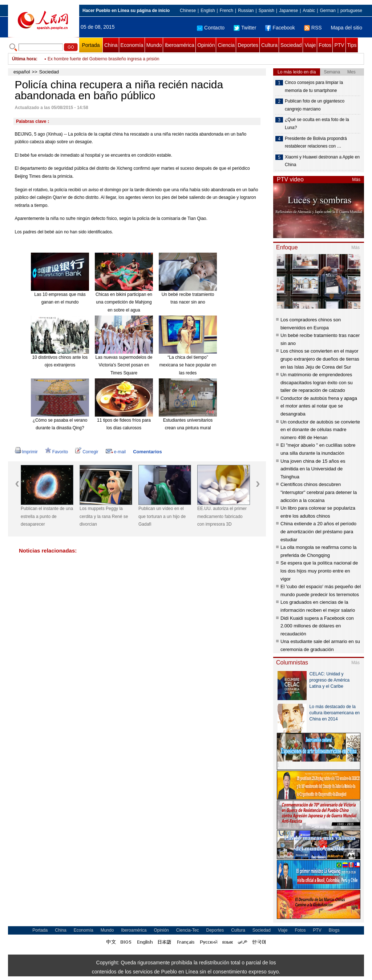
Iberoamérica (179, 45)
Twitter (245, 28)
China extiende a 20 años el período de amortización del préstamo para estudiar (318, 531)
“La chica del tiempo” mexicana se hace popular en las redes (188, 365)
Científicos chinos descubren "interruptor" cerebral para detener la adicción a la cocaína (319, 492)
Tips (352, 45)
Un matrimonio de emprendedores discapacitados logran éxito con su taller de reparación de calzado (317, 382)
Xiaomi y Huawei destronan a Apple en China (322, 161)
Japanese (288, 11)
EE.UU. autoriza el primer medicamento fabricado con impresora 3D (222, 516)
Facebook (280, 28)
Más (356, 180)
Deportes (248, 45)
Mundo (154, 45)
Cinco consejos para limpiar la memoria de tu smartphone (314, 87)
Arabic (309, 11)
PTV (339, 45)
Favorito (56, 452)
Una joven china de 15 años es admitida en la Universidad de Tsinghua (313, 469)
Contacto (211, 28)
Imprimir (26, 452)
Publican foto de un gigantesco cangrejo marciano (315, 105)
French (227, 11)
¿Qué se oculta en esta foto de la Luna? (317, 124)
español (22, 72)
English (208, 11)
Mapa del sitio (347, 28)
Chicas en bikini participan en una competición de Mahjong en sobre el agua (124, 302)
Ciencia (226, 45)
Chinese (188, 11)
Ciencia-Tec (188, 930)
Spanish (266, 11)
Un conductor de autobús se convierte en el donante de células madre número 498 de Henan (320, 430)
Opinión (206, 45)
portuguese (351, 11)
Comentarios (147, 452)
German (327, 11)
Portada (91, 45)
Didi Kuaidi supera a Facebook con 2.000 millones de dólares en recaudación (317, 626)
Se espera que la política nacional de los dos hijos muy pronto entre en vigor (319, 571)
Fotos (325, 45)
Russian (246, 11)
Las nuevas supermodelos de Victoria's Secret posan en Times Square (124, 365)
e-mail (116, 452)
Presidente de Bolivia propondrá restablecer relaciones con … (316, 142)
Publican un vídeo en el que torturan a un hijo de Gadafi (162, 516)
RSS (313, 28)
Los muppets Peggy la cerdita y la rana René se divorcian (104, 516)
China (111, 45)
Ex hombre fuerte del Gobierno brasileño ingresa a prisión (104, 59)
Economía (132, 45)
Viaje (310, 45)
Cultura (269, 45)
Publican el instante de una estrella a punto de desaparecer (47, 516)
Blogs (334, 930)
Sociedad (291, 45)
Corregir (87, 452)
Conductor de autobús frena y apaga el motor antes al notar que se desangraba (319, 406)
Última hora (24, 59)
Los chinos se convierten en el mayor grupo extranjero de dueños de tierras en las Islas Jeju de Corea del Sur (320, 359)
